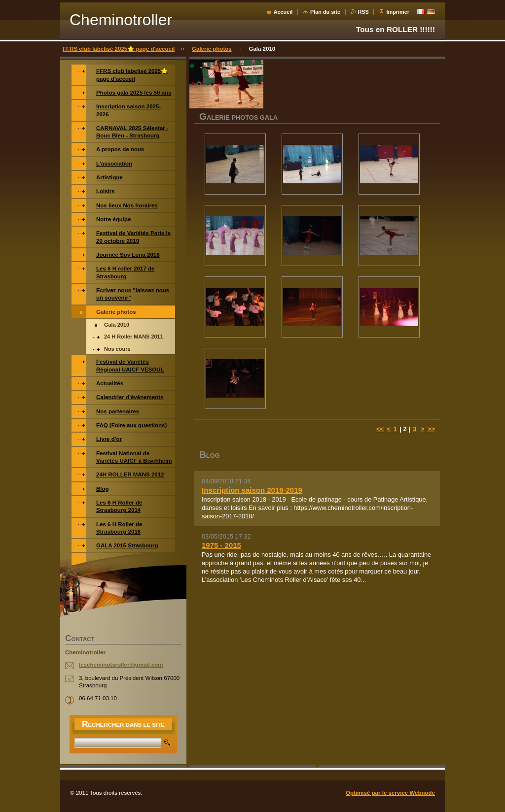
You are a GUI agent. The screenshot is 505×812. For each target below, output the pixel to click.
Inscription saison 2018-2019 (252, 490)
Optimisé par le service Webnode (390, 793)
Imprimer (398, 12)
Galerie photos (212, 49)
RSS (363, 12)
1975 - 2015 (221, 545)
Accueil (283, 12)
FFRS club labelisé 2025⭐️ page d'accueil (119, 49)
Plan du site (325, 12)
